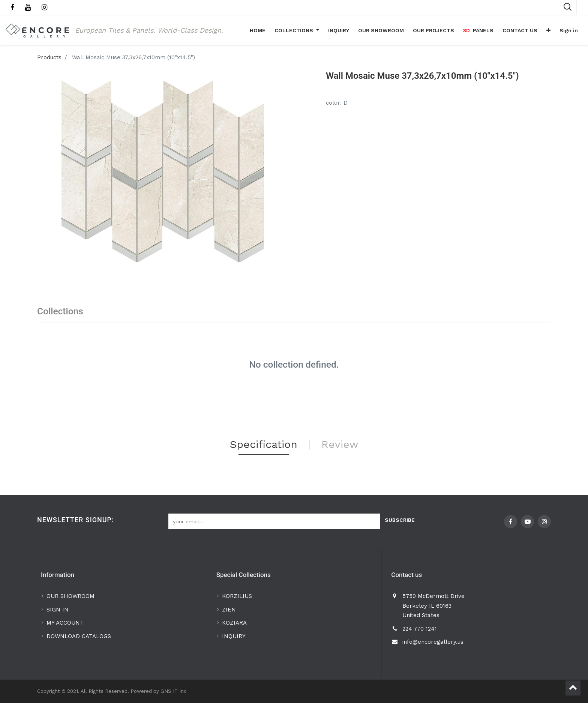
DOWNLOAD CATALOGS (80, 636)
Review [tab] (340, 444)
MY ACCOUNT (66, 623)
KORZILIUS (237, 596)
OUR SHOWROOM (70, 596)
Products (49, 57)
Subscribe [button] (400, 520)
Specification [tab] (264, 444)
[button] (548, 30)
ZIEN (229, 610)
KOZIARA (234, 623)
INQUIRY (234, 636)
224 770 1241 (420, 629)
